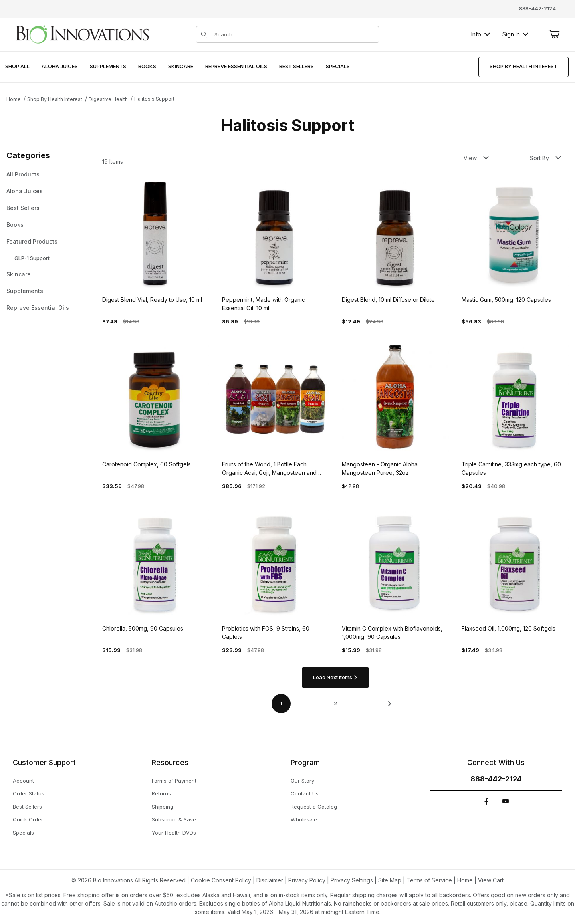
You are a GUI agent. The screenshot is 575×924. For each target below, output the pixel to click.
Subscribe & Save (174, 819)
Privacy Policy (307, 880)
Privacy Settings (352, 880)
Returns (161, 793)
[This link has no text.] (82, 33)
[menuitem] (17, 67)
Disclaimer (270, 880)
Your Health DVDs (174, 833)
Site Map (390, 880)
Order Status (29, 793)
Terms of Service (429, 880)
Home (14, 99)
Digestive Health (108, 99)
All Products (23, 174)
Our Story (302, 781)
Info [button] (481, 34)
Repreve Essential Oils (38, 308)
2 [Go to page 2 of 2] (335, 703)
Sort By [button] (545, 158)
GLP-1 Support (32, 258)
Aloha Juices (25, 191)
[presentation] (60, 67)
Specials (23, 833)
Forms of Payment (174, 781)
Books (15, 225)
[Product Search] (294, 34)
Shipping (163, 807)
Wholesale (304, 819)
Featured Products (32, 241)
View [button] (476, 158)
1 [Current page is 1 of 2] (281, 703)
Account (23, 781)
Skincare (19, 274)
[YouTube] (506, 801)
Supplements (25, 291)
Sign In (515, 34)
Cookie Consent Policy (221, 880)
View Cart (491, 880)
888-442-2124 (537, 8)
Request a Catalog (314, 807)
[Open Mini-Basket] (554, 34)
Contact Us (305, 793)
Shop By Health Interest (55, 99)
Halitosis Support (154, 99)
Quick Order (28, 819)
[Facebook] (486, 801)
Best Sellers (23, 208)
